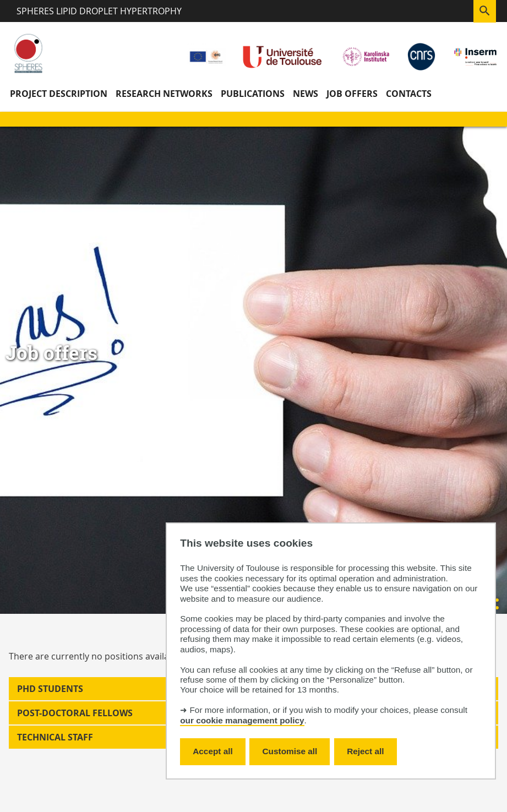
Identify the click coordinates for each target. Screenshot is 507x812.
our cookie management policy (242, 720)
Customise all (290, 751)
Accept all (213, 751)
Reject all (365, 751)
